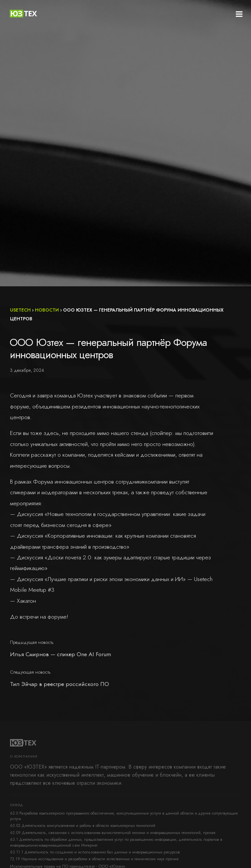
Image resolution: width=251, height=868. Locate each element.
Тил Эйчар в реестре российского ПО (60, 684)
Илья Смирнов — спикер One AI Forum (60, 654)
